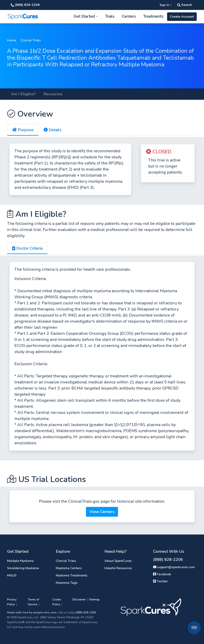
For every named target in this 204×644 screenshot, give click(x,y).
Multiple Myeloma (20, 561)
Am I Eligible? (24, 94)
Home (12, 40)
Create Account (182, 17)
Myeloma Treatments (72, 575)
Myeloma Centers (69, 568)
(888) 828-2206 (25, 5)
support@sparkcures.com (174, 567)
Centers (129, 16)
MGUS (12, 575)
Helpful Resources (118, 568)
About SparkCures (118, 561)
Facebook (162, 574)
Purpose (23, 130)
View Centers (102, 512)
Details (53, 130)
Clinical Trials (31, 40)
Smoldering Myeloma (23, 568)
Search (185, 5)
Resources (53, 94)
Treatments (153, 16)
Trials (110, 16)
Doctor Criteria (27, 248)
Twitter (160, 581)
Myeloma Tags (67, 583)
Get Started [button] (84, 16)
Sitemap (94, 599)
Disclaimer (79, 599)
